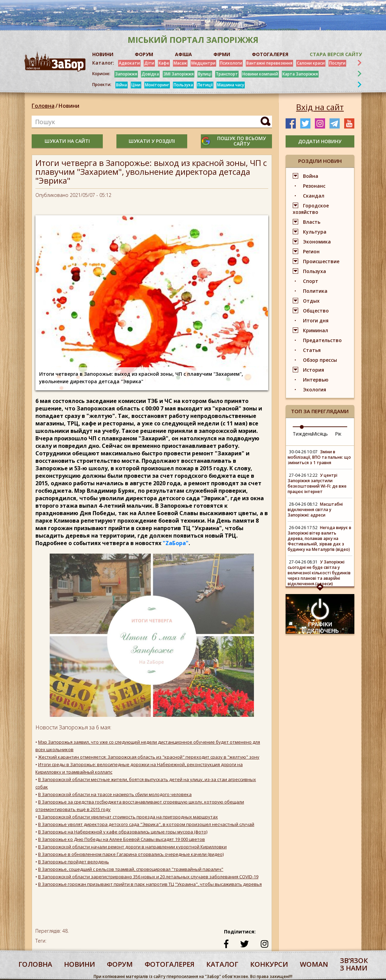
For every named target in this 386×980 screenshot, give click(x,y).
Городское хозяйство (311, 209)
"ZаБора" (176, 543)
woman (314, 964)
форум (120, 964)
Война (311, 176)
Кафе (164, 63)
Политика (315, 291)
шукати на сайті (67, 141)
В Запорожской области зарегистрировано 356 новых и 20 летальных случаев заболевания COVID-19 (148, 877)
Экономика (317, 242)
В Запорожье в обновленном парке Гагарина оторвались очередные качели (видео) (131, 854)
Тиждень (303, 434)
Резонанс (314, 186)
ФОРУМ (144, 54)
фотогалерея (170, 964)
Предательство (322, 340)
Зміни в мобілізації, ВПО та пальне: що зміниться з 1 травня (319, 457)
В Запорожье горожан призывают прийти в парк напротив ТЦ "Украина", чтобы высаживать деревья (150, 884)
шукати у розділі (152, 141)
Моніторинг (157, 85)
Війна (122, 85)
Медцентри (203, 63)
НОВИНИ (103, 54)
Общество (316, 311)
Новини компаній (260, 74)
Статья (312, 350)
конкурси (269, 964)
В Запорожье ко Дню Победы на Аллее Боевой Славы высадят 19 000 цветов (122, 839)
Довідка (150, 74)
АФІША (183, 54)
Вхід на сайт (320, 107)
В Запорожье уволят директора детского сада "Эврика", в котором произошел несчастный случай (146, 824)
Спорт (311, 281)
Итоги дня (316, 320)
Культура (315, 232)
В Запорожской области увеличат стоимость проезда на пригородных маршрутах (128, 817)
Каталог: (103, 63)
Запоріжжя (126, 74)
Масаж (180, 63)
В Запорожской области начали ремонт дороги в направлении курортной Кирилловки (132, 847)
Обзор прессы (320, 360)
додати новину (320, 141)
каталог (222, 964)
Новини (69, 106)
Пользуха (183, 85)
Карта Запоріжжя (300, 74)
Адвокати (129, 63)
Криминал (316, 330)
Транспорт (227, 74)
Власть (312, 222)
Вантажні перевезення (269, 63)
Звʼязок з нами (354, 964)
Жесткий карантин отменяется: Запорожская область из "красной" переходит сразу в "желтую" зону (149, 757)
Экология (315, 390)
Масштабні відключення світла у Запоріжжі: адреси (315, 510)
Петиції (205, 85)
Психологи (231, 63)
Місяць (320, 434)
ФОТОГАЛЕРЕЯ (270, 54)
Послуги (337, 63)
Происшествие (321, 261)
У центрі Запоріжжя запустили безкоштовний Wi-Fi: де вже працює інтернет (317, 483)
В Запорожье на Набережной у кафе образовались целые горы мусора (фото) (123, 832)
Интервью (316, 380)
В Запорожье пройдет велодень (74, 862)
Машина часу (231, 85)
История (313, 370)
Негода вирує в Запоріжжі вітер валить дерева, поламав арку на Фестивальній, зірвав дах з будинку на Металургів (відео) (319, 538)
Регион (311, 251)
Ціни (136, 85)
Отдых (311, 301)
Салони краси (311, 63)
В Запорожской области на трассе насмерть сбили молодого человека (115, 794)
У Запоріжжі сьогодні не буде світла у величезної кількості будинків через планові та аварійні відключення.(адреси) (319, 573)
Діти (149, 63)
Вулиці (205, 74)
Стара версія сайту (336, 54)
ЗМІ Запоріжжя (179, 74)
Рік (338, 434)
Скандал (314, 196)
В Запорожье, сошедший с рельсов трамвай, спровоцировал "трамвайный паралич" (131, 869)
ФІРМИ (222, 54)
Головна (43, 106)
